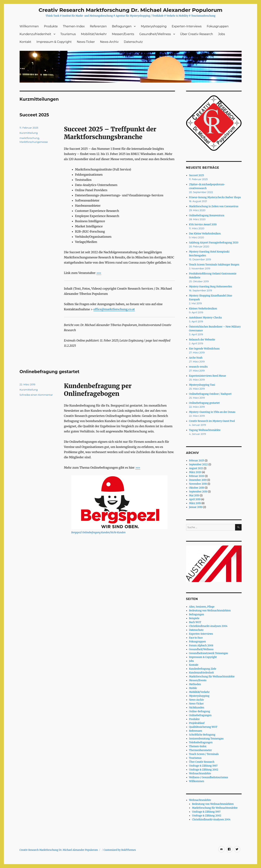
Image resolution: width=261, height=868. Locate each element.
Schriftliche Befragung (202, 735)
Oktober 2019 (197, 488)
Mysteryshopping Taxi (202, 385)
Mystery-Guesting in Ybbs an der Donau (212, 412)
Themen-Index (74, 26)
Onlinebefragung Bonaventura (207, 215)
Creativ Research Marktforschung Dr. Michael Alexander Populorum (131, 10)
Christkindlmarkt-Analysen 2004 (208, 626)
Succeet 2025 (34, 115)
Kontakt (26, 42)
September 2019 (198, 492)
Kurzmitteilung (29, 133)
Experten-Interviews (187, 26)
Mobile (193, 688)
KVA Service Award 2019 (203, 225)
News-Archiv (109, 42)
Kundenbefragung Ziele (203, 669)
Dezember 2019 (198, 480)
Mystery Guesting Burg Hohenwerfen (211, 287)
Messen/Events (123, 34)
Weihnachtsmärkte (200, 774)
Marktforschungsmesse (34, 142)
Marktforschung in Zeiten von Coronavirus (214, 206)
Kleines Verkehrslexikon (203, 309)
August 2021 (196, 468)
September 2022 (198, 464)
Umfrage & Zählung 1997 (203, 766)
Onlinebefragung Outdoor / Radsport (210, 394)
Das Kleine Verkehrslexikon (205, 234)
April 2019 (195, 499)
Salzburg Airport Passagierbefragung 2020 (214, 243)
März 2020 (195, 472)
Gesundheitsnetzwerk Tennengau (209, 653)
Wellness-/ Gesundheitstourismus (209, 777)
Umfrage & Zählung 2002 (204, 770)
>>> (99, 273)
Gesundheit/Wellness (155, 34)
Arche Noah (196, 358)
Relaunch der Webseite (202, 340)
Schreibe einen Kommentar (36, 395)
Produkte (51, 26)
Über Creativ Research (197, 34)
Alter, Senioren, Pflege (202, 607)
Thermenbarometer (201, 750)
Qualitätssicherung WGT (203, 727)
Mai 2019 (194, 496)
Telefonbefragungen (201, 742)
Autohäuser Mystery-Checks (206, 318)
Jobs (222, 34)
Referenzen (98, 26)
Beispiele (194, 618)
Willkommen (29, 26)
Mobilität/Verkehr (94, 34)
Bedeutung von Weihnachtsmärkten (210, 611)
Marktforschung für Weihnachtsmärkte (212, 677)
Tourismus (68, 34)
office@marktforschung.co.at (114, 309)
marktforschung (29, 138)
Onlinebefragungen (200, 715)
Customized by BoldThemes (120, 850)
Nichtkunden (197, 708)
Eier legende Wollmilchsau (204, 349)
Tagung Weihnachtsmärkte (205, 430)
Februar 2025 (197, 461)
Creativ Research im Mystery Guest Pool (212, 421)
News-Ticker (86, 42)
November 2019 (198, 484)
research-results (198, 367)
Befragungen (122, 26)
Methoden (195, 684)
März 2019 (195, 503)
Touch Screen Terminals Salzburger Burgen (214, 265)
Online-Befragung (200, 711)
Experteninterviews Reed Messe (208, 376)
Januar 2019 (196, 507)
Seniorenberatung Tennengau (206, 739)
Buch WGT (195, 622)
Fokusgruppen (218, 26)
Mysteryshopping (154, 26)
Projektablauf (197, 723)
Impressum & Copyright (54, 42)
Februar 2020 (197, 476)
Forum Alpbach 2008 (201, 646)
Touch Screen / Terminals (204, 754)
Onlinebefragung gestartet (50, 372)
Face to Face (196, 638)
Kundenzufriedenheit (35, 34)
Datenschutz (133, 42)
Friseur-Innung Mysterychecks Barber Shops (215, 197)
